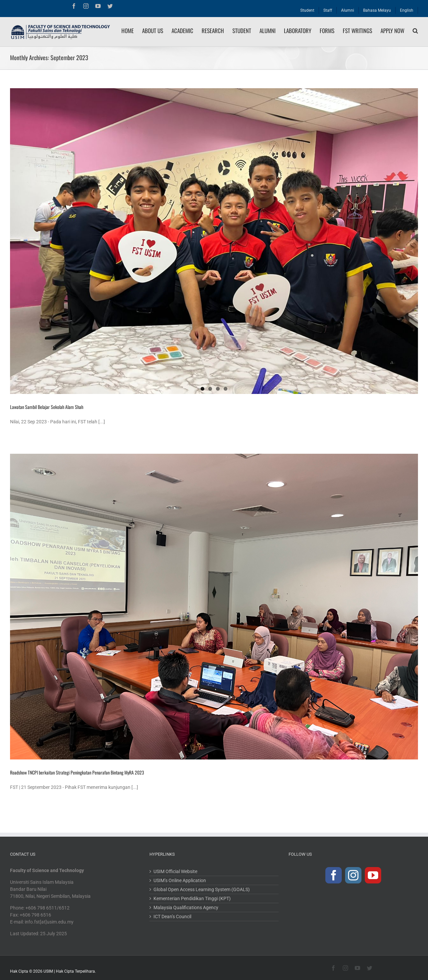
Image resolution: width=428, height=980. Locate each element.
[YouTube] (373, 875)
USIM (48, 971)
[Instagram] (353, 875)
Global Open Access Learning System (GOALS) (202, 889)
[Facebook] (334, 875)
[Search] (415, 31)
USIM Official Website (175, 871)
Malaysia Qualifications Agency (186, 907)
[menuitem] (307, 9)
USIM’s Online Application (180, 880)
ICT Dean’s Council (172, 917)
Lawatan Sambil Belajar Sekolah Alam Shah (47, 407)
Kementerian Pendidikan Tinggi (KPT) (192, 898)
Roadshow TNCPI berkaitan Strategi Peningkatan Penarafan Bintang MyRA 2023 (77, 772)
